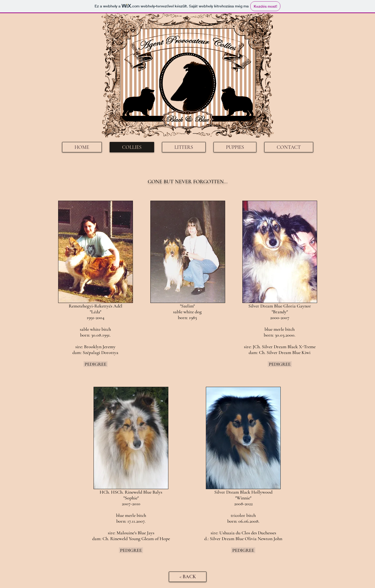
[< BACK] (188, 577)
